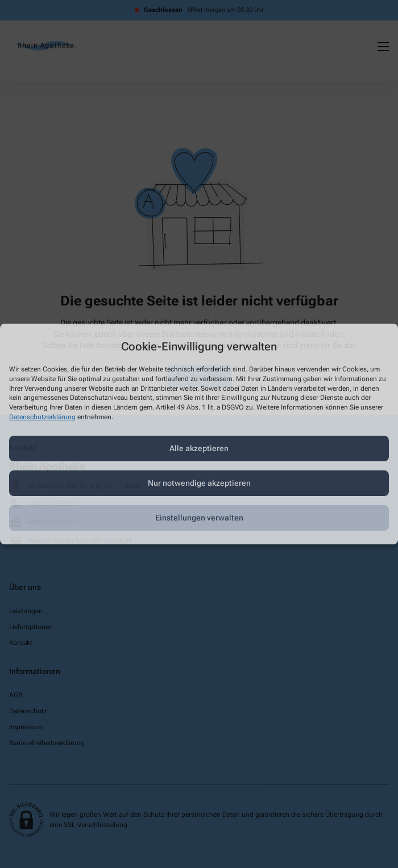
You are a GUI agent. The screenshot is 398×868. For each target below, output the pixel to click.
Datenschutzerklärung (42, 417)
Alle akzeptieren (199, 448)
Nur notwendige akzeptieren (199, 483)
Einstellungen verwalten (199, 518)
